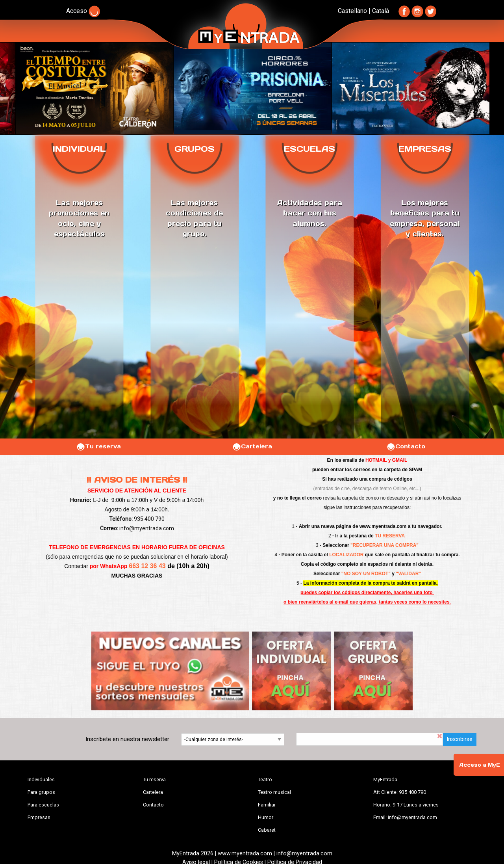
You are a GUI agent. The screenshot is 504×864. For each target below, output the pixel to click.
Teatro (265, 779)
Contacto (406, 446)
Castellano (352, 11)
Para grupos (41, 792)
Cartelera (252, 446)
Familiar (267, 805)
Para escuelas (43, 805)
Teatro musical (274, 792)
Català (381, 11)
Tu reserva (98, 446)
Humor (266, 817)
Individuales (41, 779)
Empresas (39, 817)
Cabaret (267, 830)
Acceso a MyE (480, 765)
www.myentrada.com (383, 526)
